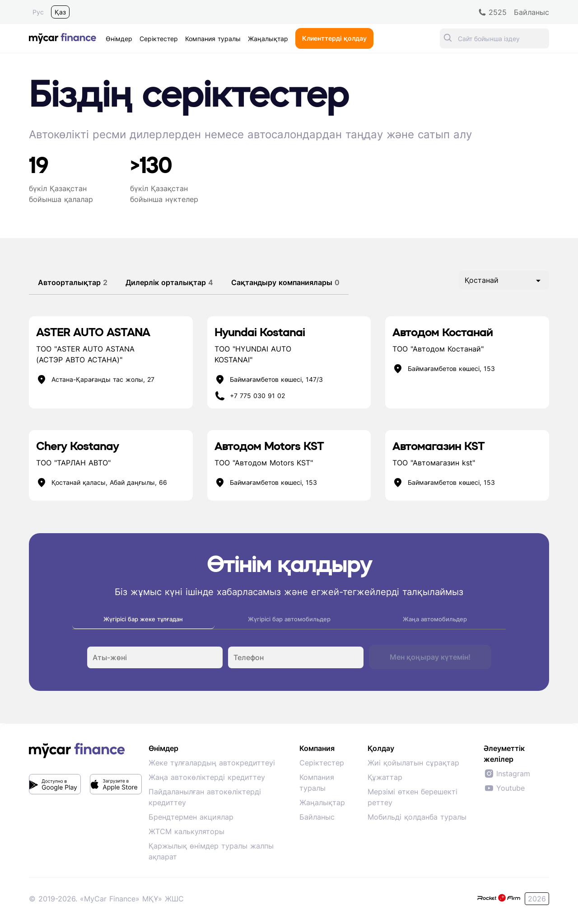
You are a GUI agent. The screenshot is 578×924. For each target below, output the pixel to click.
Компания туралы (317, 783)
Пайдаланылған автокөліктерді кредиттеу (205, 797)
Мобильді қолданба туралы (417, 817)
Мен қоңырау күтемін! (430, 657)
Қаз (60, 12)
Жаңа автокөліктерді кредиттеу (207, 777)
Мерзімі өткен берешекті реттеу (413, 797)
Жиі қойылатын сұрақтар (413, 763)
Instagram (507, 774)
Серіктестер (322, 763)
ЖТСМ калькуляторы (186, 831)
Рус (38, 12)
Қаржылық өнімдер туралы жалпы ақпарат (211, 851)
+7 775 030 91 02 (257, 396)
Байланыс (317, 817)
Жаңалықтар (322, 802)
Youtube (504, 788)
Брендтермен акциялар (191, 817)
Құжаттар (385, 777)
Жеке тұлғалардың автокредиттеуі (212, 763)
